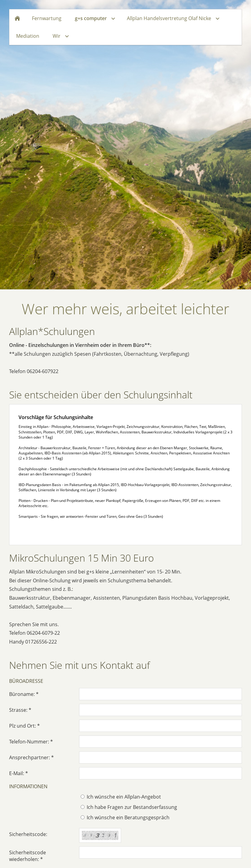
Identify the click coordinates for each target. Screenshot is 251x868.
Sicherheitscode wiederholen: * (28, 856)
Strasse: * (20, 710)
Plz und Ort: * (24, 726)
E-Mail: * (19, 773)
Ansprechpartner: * (31, 757)
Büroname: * (24, 694)
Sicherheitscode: (28, 834)
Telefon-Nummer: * (31, 742)
